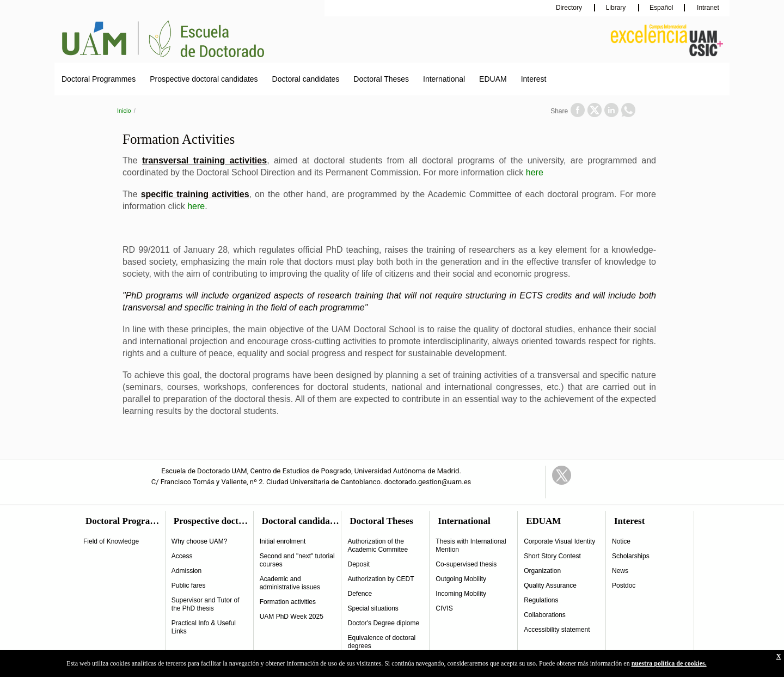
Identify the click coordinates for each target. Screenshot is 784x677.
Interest (534, 79)
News (620, 571)
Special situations (373, 608)
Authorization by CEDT (381, 579)
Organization (542, 571)
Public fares (189, 585)
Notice (621, 541)
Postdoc (624, 585)
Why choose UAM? (200, 541)
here (535, 172)
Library (617, 8)
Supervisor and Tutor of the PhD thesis (206, 604)
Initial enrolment (283, 541)
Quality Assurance (550, 585)
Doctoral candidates (306, 79)
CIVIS (444, 608)
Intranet (707, 8)
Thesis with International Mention (471, 545)
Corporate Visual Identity (559, 541)
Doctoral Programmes (99, 79)
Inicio (124, 111)
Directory (570, 8)
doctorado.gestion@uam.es (428, 482)
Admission (186, 571)
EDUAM (493, 79)
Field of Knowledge (111, 541)
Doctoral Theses (381, 79)
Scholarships (631, 556)
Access (182, 556)
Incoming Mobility (461, 594)
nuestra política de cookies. (669, 663)
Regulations (541, 600)
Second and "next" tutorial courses (297, 560)
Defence (360, 594)
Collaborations (545, 615)
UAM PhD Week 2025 (292, 617)
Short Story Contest (552, 556)
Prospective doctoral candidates (204, 79)
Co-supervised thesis (466, 564)
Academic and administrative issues (290, 583)
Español (661, 8)
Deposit (359, 564)
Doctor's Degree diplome (383, 623)
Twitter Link (562, 475)
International (444, 79)
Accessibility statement (557, 630)
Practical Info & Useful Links (204, 627)
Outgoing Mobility (461, 579)
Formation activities (288, 602)
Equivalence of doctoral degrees (381, 642)
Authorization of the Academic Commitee (378, 545)
